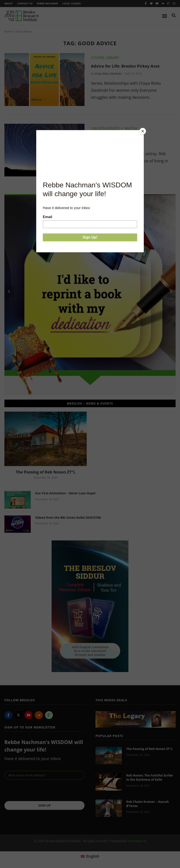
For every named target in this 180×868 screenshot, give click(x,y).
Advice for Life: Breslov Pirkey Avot (125, 66)
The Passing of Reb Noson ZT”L (46, 472)
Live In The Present (110, 137)
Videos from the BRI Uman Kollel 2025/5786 (68, 517)
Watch (131, 128)
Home (8, 31)
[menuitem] (90, 856)
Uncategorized (105, 128)
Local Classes (72, 3)
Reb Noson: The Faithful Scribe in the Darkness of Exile (150, 777)
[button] (9, 291)
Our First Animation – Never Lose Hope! (65, 493)
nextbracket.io (137, 841)
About (9, 3)
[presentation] (38, 790)
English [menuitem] (93, 856)
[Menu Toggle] (165, 16)
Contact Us (25, 3)
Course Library (105, 58)
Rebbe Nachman (47, 3)
